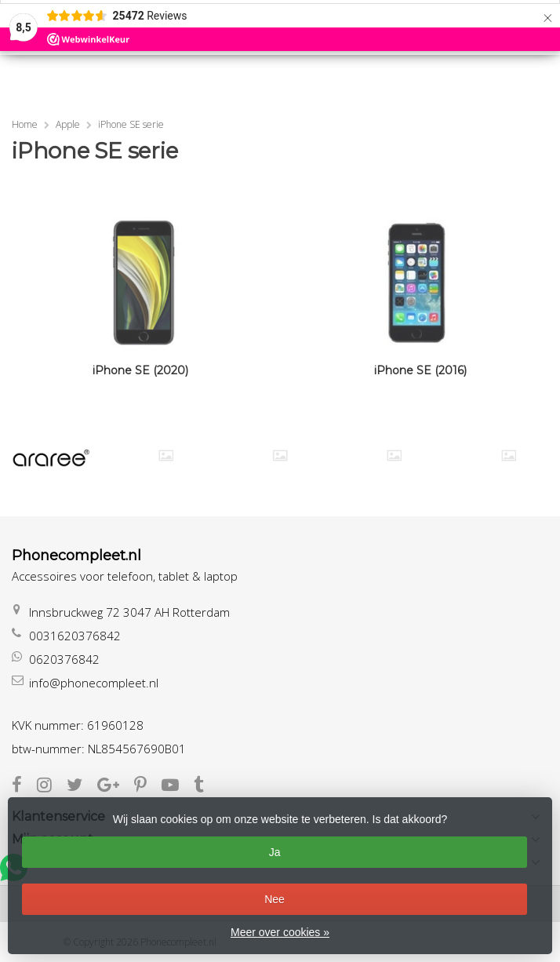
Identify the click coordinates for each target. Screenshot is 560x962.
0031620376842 (75, 636)
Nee (275, 899)
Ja (275, 852)
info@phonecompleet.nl (94, 683)
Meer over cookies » (280, 932)
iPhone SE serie (131, 124)
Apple (68, 124)
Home (25, 124)
